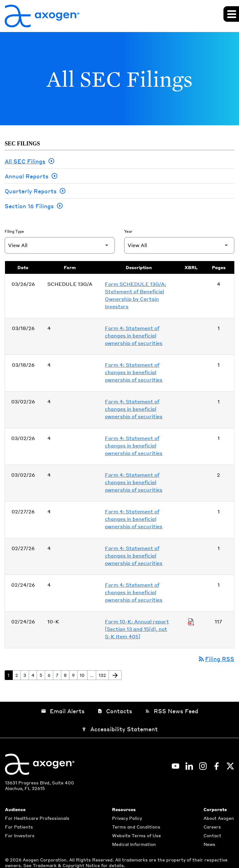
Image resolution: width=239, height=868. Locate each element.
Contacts (115, 711)
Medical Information (134, 844)
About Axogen (219, 818)
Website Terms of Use (136, 835)
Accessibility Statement (120, 729)
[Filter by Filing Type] (60, 245)
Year (128, 231)
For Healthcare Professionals (37, 818)
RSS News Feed (172, 711)
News (209, 844)
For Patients (19, 827)
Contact (212, 835)
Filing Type (14, 231)
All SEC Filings (25, 161)
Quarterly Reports (31, 191)
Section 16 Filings (29, 206)
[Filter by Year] (179, 245)
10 (83, 675)
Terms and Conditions (136, 827)
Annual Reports (27, 176)
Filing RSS (216, 659)
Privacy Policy (127, 818)
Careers (212, 827)
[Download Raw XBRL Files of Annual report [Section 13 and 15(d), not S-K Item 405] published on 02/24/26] (191, 622)
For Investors (20, 835)
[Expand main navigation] (231, 14)
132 (104, 675)
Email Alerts (63, 711)
